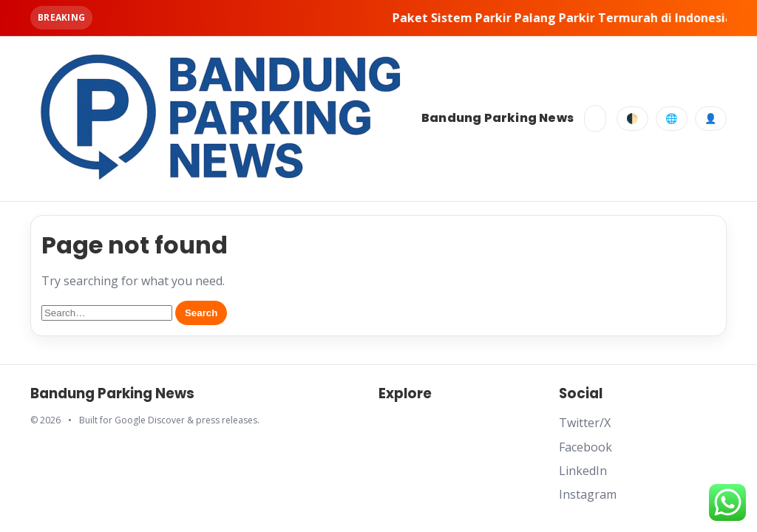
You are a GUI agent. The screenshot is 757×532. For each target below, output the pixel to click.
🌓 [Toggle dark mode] (632, 119)
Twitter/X (585, 423)
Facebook (585, 447)
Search (201, 313)
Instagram (588, 494)
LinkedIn (583, 471)
